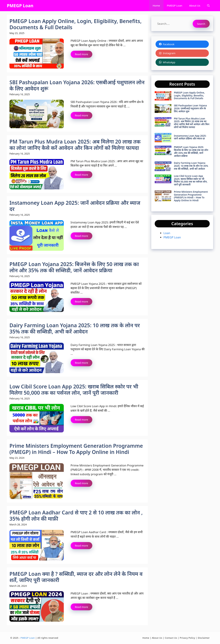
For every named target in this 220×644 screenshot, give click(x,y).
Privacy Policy (187, 638)
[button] (208, 6)
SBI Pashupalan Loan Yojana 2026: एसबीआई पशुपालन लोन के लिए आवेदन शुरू (77, 85)
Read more (82, 54)
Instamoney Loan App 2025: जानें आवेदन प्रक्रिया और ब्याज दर (75, 206)
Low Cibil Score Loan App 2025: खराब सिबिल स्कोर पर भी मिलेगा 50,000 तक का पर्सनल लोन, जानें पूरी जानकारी (74, 390)
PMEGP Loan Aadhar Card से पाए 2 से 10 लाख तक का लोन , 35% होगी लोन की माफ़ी (76, 516)
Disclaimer (204, 638)
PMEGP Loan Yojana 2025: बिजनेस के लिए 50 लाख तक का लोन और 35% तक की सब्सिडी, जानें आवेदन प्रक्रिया (74, 267)
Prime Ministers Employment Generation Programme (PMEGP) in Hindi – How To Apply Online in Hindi (76, 449)
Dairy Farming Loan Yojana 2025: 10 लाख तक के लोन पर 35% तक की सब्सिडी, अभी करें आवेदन (75, 328)
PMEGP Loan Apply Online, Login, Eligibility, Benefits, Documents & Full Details (76, 24)
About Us (195, 5)
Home (156, 5)
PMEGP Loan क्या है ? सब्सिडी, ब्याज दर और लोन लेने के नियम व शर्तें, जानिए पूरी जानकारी (76, 577)
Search (201, 24)
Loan (167, 233)
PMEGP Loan (20, 5)
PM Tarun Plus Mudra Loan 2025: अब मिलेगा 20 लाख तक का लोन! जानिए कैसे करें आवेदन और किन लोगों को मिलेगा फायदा (75, 145)
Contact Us (171, 638)
